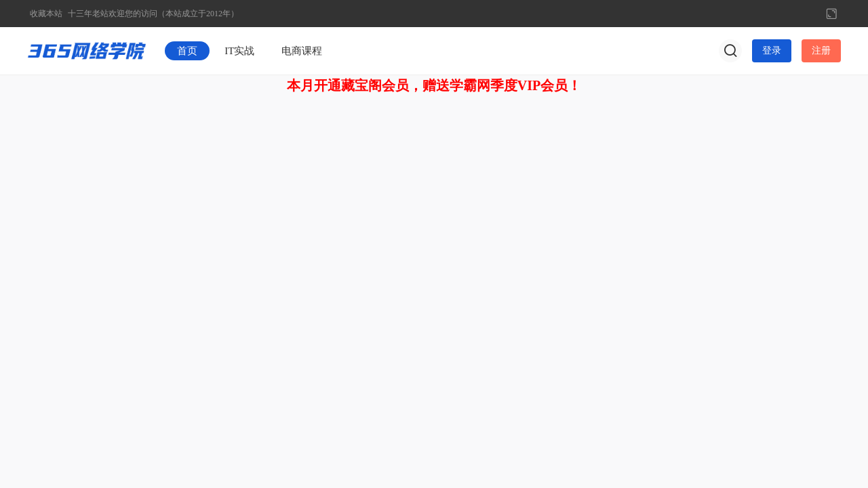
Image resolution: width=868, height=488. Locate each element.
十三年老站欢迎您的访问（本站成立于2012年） (153, 14)
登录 (772, 50)
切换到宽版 (831, 14)
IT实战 (239, 51)
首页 (187, 51)
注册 (821, 50)
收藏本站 (46, 14)
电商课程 (302, 51)
